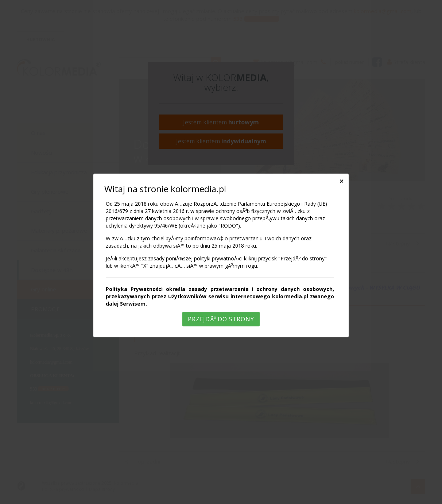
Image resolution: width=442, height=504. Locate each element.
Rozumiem (222, 498)
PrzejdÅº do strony (221, 319)
